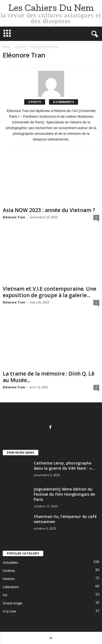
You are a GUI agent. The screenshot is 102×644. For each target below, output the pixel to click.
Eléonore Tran (14, 217)
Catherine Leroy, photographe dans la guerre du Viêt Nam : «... (64, 466)
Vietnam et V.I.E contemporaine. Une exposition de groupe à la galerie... (50, 292)
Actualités (10, 563)
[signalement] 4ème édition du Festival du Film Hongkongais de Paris (64, 494)
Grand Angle (13, 603)
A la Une (9, 611)
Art (5, 595)
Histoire (9, 579)
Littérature (11, 587)
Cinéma (9, 571)
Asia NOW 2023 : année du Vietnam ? (49, 210)
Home (6, 47)
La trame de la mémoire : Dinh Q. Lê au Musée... (49, 377)
